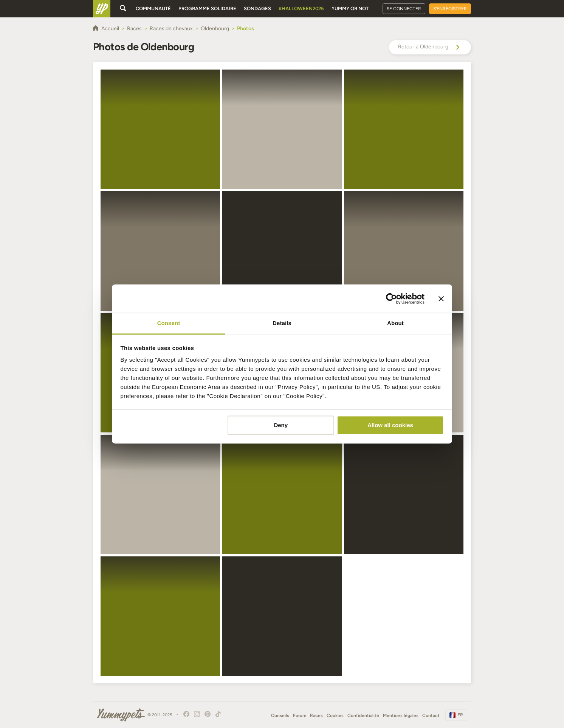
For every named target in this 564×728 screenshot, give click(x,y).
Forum (300, 716)
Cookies (335, 716)
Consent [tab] (169, 323)
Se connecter (404, 9)
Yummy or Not (350, 9)
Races (316, 716)
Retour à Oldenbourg (430, 47)
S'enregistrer (450, 9)
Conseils (280, 716)
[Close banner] (441, 299)
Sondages (257, 9)
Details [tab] (282, 323)
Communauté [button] (153, 9)
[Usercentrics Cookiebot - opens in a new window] (391, 299)
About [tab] (395, 323)
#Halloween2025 (301, 9)
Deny (281, 425)
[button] (160, 129)
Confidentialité (363, 716)
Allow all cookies (390, 425)
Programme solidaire (207, 9)
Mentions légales (401, 716)
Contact (431, 716)
